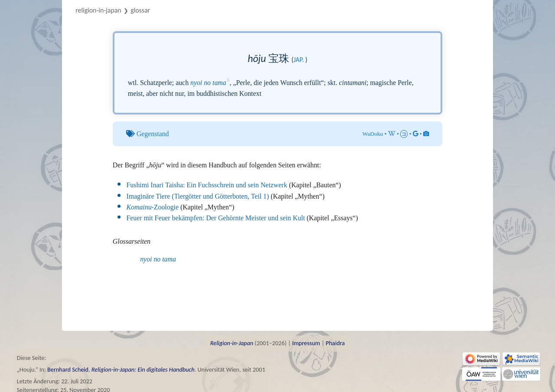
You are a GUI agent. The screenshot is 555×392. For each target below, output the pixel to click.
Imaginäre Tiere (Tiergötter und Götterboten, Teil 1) (198, 196)
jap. (299, 60)
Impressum (306, 343)
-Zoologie (153, 207)
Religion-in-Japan (98, 10)
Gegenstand (153, 134)
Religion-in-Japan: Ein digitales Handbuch (143, 369)
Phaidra (335, 343)
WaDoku (373, 134)
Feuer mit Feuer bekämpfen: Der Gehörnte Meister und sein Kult (216, 218)
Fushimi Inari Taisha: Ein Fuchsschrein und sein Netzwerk (207, 185)
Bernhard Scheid (68, 369)
